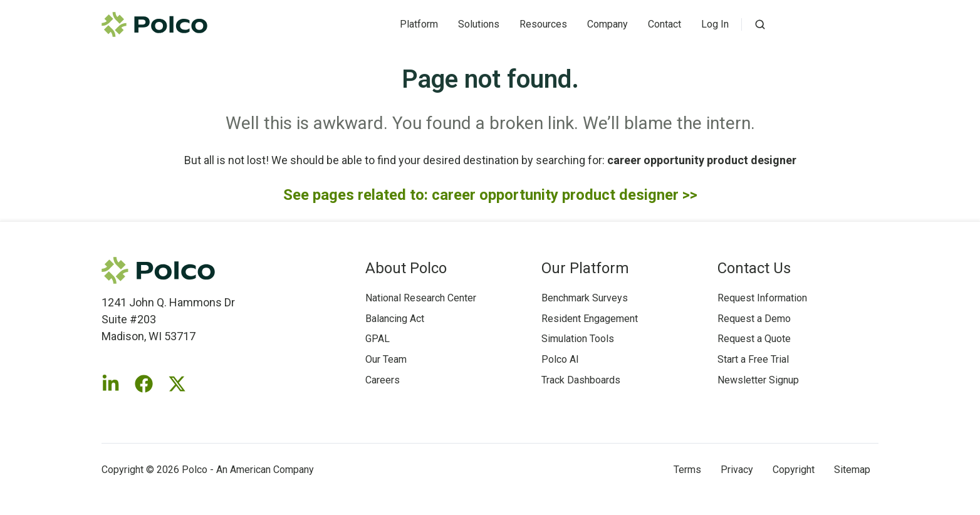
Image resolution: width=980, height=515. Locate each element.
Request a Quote (754, 339)
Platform (419, 24)
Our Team (386, 359)
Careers (383, 380)
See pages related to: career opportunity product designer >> (490, 195)
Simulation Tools (578, 339)
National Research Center (421, 298)
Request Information (762, 298)
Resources (543, 24)
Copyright (794, 470)
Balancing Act (395, 319)
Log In (715, 24)
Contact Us (754, 268)
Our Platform (585, 268)
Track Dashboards (581, 380)
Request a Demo (754, 319)
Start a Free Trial (753, 359)
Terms (687, 470)
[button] (760, 24)
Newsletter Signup (758, 380)
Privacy (737, 470)
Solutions (479, 24)
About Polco (406, 268)
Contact (665, 24)
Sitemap (852, 470)
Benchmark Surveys (585, 298)
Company (607, 24)
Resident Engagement (590, 319)
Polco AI (560, 359)
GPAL (378, 339)
